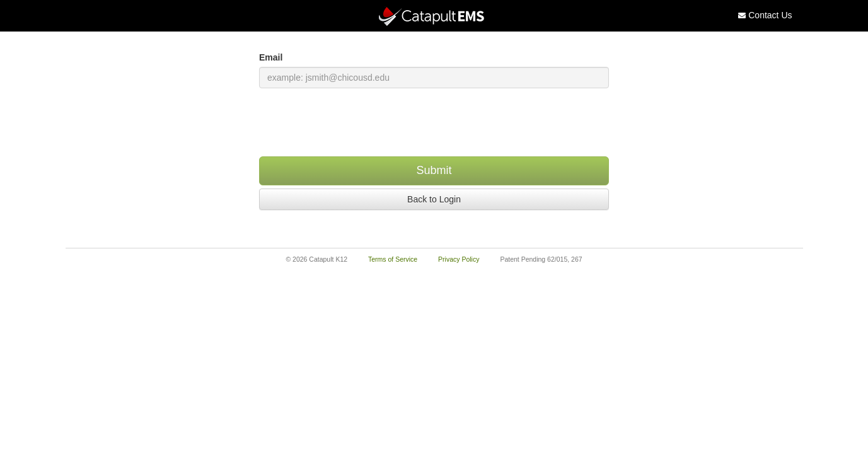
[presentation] (434, 122)
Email (271, 57)
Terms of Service (393, 259)
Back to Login (434, 199)
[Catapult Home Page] (434, 16)
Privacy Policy (459, 259)
